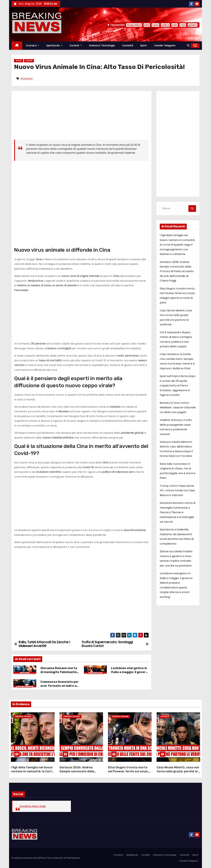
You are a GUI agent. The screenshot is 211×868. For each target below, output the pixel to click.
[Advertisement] (81, 117)
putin (175, 25)
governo (193, 25)
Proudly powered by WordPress (29, 858)
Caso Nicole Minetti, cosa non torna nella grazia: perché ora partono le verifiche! (178, 771)
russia (155, 25)
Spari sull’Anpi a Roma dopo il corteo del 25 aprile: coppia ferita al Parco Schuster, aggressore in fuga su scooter (178, 386)
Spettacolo (54, 46)
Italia (147, 25)
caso (183, 25)
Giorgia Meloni (134, 25)
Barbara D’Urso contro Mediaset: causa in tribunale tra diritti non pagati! (178, 408)
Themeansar (73, 858)
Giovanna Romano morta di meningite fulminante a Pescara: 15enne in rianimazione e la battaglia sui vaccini (178, 512)
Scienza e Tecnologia (102, 46)
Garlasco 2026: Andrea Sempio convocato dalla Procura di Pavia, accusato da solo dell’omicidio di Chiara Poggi (177, 271)
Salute (19, 61)
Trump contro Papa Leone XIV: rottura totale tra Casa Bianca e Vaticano (177, 490)
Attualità (165, 717)
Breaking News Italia (33, 806)
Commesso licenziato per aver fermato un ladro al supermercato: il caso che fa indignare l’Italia (60, 688)
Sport (144, 46)
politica (165, 25)
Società (76, 46)
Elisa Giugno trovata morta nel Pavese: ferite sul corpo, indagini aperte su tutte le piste (128, 773)
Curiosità (128, 46)
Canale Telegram (165, 46)
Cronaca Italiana (23, 717)
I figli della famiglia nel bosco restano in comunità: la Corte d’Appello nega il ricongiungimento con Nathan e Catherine (177, 245)
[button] (188, 45)
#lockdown (27, 79)
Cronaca (33, 46)
